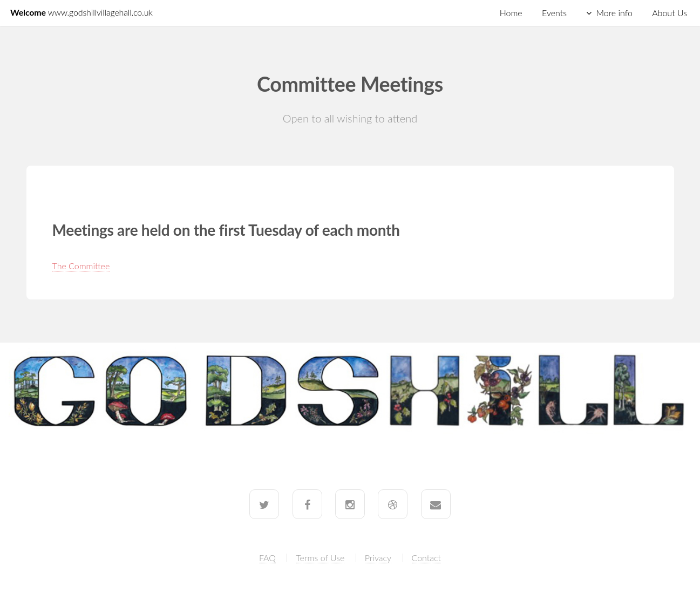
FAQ (267, 558)
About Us (670, 13)
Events (554, 13)
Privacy (378, 558)
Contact (427, 558)
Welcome (81, 12)
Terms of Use (320, 558)
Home (511, 13)
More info (614, 13)
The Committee (81, 266)
